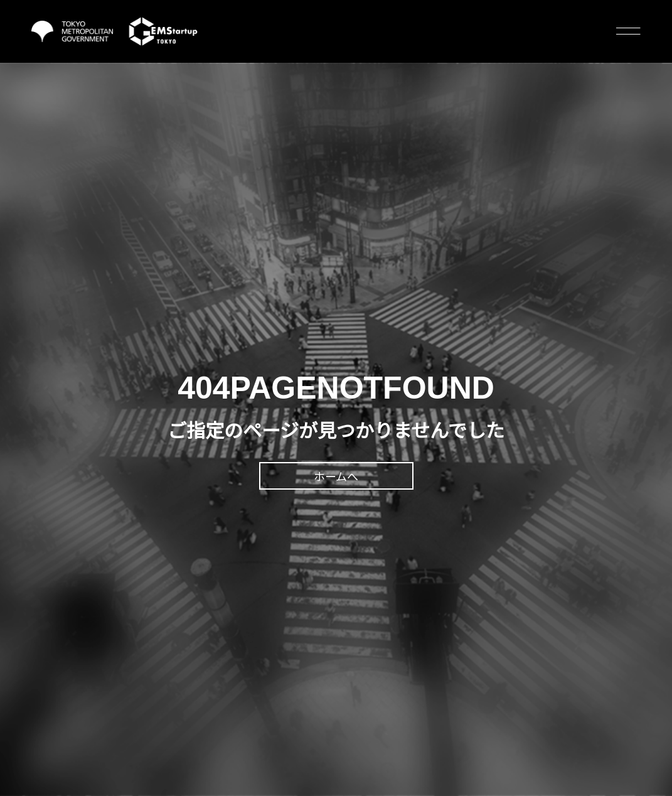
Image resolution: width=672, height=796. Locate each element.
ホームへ (336, 477)
